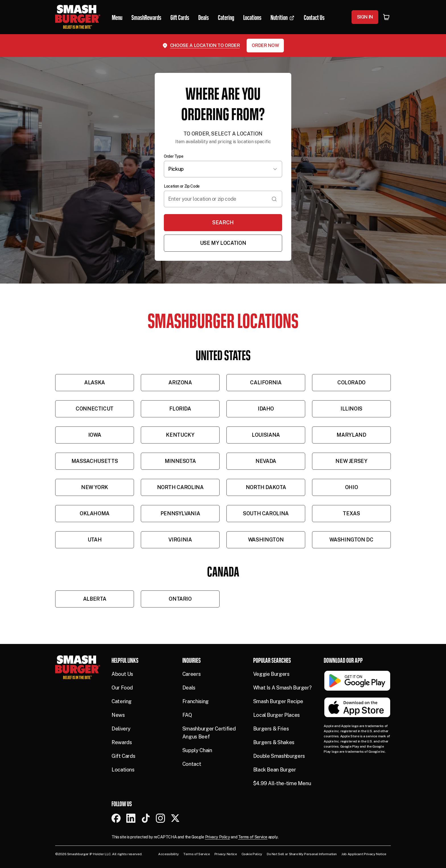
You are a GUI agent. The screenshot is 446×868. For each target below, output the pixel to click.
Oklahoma (95, 513)
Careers (191, 674)
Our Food (122, 688)
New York (95, 487)
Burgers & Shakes (274, 742)
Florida (180, 409)
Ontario (180, 599)
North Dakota (266, 487)
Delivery (121, 729)
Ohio (352, 487)
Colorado (351, 382)
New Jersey (351, 461)
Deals (189, 688)
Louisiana (266, 435)
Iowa (95, 435)
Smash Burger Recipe (278, 701)
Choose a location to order (205, 45)
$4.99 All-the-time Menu (282, 783)
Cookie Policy (252, 854)
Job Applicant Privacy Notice (364, 854)
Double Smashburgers (279, 756)
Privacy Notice (226, 854)
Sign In (365, 17)
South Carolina (266, 513)
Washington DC (351, 540)
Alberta (95, 599)
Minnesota (180, 461)
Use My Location (223, 243)
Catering (122, 701)
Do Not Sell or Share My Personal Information (302, 854)
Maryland (351, 435)
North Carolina (180, 487)
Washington (266, 540)
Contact (192, 764)
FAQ (187, 715)
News (118, 715)
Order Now (265, 45)
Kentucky (180, 435)
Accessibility (168, 854)
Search (223, 222)
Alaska (95, 382)
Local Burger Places (276, 715)
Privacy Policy (218, 837)
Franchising (196, 701)
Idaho (266, 409)
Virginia (180, 540)
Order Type (174, 156)
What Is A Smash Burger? (282, 688)
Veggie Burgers (271, 674)
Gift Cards (123, 756)
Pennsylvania (180, 513)
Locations (123, 770)
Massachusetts (95, 461)
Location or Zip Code (182, 186)
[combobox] (223, 199)
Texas (351, 513)
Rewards (122, 742)
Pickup (223, 169)
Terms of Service (253, 837)
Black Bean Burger (275, 770)
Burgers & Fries (271, 729)
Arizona (180, 382)
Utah (95, 540)
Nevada (266, 461)
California (266, 382)
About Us (122, 674)
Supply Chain (197, 750)
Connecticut (95, 409)
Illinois (351, 409)
